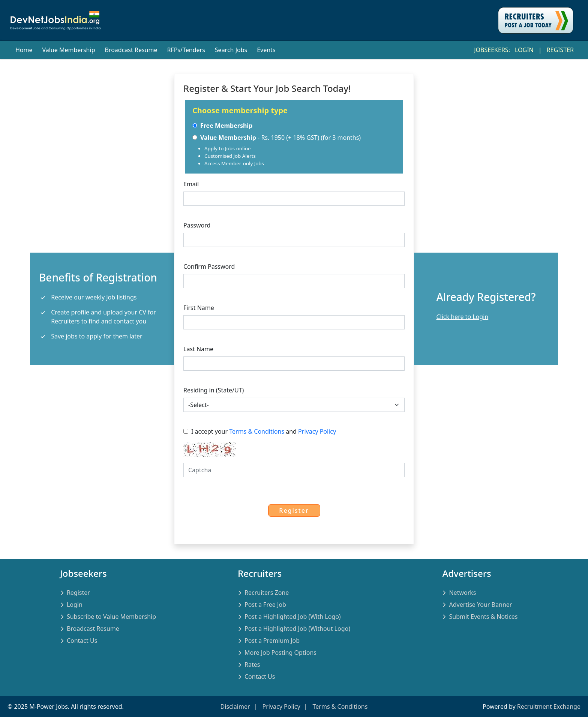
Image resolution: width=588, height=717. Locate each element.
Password (197, 225)
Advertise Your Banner (480, 605)
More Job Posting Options (280, 653)
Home (24, 50)
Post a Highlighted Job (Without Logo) (297, 629)
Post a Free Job (265, 605)
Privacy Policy (317, 431)
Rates (252, 665)
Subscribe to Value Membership (111, 617)
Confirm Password (209, 266)
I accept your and (260, 431)
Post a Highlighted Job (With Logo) (293, 617)
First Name (199, 308)
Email (191, 184)
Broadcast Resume (131, 50)
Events (266, 50)
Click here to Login (462, 317)
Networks (462, 593)
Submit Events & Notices (483, 617)
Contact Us (82, 641)
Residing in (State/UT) (214, 390)
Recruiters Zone (267, 593)
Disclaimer (235, 707)
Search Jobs (231, 50)
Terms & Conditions (257, 431)
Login (524, 50)
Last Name (198, 349)
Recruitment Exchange (549, 707)
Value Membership (69, 50)
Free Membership (222, 126)
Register (560, 50)
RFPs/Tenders (186, 50)
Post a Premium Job (272, 641)
